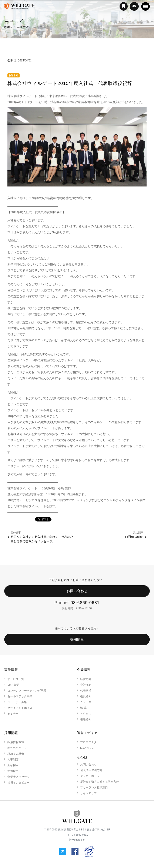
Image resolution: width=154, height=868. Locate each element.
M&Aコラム (87, 748)
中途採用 (13, 771)
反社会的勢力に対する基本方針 (100, 782)
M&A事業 (13, 685)
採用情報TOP (16, 742)
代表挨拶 (86, 691)
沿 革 (83, 708)
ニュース (23, 27)
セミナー (13, 714)
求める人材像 (16, 754)
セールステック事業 (20, 696)
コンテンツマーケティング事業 (27, 691)
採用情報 (77, 639)
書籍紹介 (86, 719)
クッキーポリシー (91, 776)
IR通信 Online (134, 537)
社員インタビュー (19, 783)
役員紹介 (86, 696)
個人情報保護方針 (91, 770)
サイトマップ (88, 793)
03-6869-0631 (85, 603)
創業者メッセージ (19, 777)
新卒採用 (13, 765)
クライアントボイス (20, 708)
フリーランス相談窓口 (94, 787)
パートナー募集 (17, 702)
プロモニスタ (88, 742)
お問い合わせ (77, 591)
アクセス (86, 714)
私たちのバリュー (19, 748)
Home (8, 27)
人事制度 (13, 759)
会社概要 (86, 685)
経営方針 (86, 679)
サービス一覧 (16, 679)
